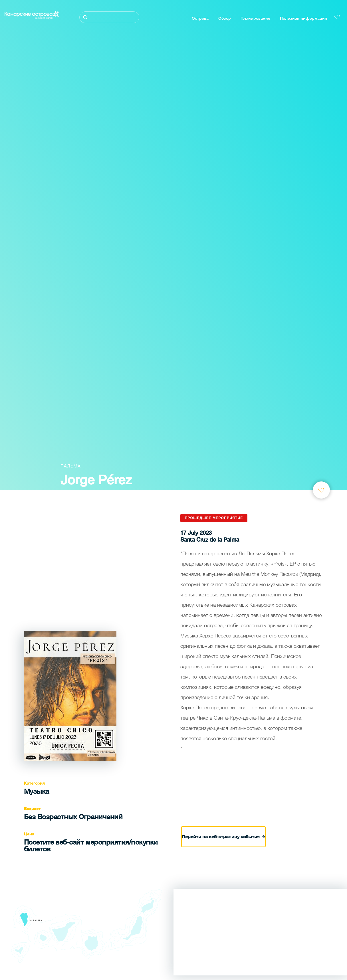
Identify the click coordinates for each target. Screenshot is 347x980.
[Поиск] (109, 17)
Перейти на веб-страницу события (223, 836)
